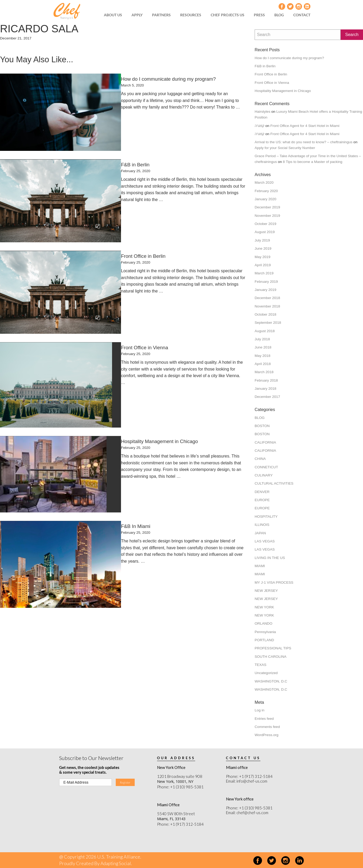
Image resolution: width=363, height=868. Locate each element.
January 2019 (265, 290)
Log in (259, 710)
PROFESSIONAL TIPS (273, 648)
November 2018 (267, 306)
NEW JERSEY (266, 591)
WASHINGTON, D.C (271, 681)
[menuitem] (115, 15)
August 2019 (265, 232)
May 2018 (263, 356)
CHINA (260, 459)
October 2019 (265, 224)
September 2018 (268, 323)
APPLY (137, 15)
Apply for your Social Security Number (285, 148)
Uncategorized (266, 673)
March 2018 (264, 372)
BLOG (279, 15)
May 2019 (263, 257)
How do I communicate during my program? (289, 58)
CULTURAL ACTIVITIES (274, 483)
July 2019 (262, 240)
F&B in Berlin (265, 66)
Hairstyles (263, 112)
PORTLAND (264, 640)
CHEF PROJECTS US (228, 15)
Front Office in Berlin (271, 74)
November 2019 (267, 216)
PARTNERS (161, 15)
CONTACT (302, 15)
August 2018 (265, 331)
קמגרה (259, 126)
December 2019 (267, 207)
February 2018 (266, 380)
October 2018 (265, 314)
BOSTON (262, 426)
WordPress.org (266, 735)
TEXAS (261, 665)
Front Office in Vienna (272, 83)
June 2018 (263, 347)
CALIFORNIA (265, 442)
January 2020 (265, 199)
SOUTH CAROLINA (271, 657)
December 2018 (267, 298)
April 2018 (263, 364)
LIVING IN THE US (270, 558)
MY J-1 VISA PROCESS (274, 582)
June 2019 (263, 248)
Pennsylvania (265, 632)
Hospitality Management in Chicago (283, 91)
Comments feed (267, 727)
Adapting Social (116, 863)
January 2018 (265, 389)
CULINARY (264, 475)
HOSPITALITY (266, 517)
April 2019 (263, 265)
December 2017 (267, 397)
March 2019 (264, 273)
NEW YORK (264, 607)
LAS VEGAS (265, 541)
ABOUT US (113, 15)
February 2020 (266, 191)
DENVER (262, 492)
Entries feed (264, 719)
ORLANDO (263, 623)
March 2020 (264, 183)
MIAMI (260, 566)
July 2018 (262, 339)
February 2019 (266, 282)
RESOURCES (191, 15)
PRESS (259, 15)
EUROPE (262, 500)
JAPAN (260, 533)
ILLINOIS (262, 525)
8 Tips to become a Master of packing (312, 162)
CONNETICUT (266, 467)
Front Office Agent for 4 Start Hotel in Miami (305, 126)
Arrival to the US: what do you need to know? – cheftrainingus (304, 142)
